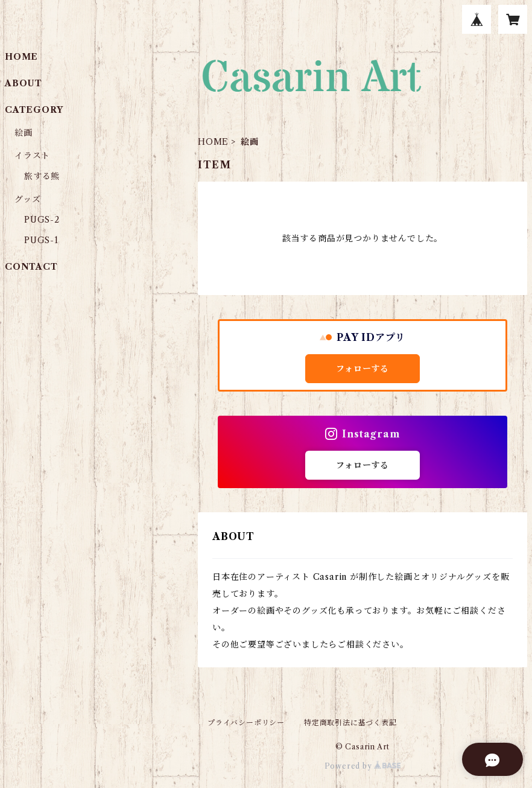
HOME (213, 142)
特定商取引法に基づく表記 (350, 723)
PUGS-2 (42, 220)
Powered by (363, 766)
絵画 (24, 133)
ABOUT (24, 83)
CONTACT (31, 267)
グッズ (27, 199)
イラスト (32, 156)
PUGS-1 (41, 240)
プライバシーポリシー (246, 723)
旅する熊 (42, 176)
